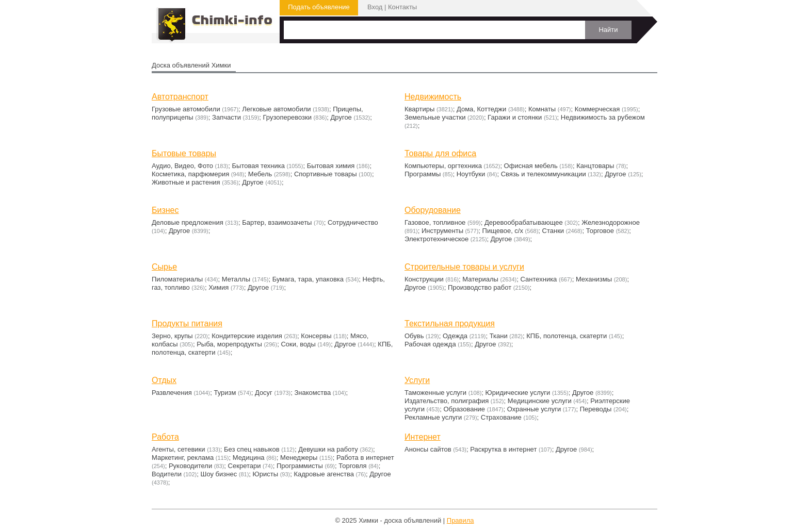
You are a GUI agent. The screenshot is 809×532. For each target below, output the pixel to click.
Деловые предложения (188, 222)
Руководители (190, 466)
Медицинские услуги (540, 401)
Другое (341, 117)
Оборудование (433, 210)
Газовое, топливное (435, 222)
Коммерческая (597, 109)
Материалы (480, 279)
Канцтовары (595, 166)
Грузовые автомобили (186, 109)
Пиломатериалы (177, 279)
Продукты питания (187, 323)
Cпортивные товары (326, 174)
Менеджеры (299, 458)
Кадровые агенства (323, 474)
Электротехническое (436, 239)
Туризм (225, 393)
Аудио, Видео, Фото (182, 166)
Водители (167, 474)
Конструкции (424, 279)
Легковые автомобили (276, 109)
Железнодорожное (611, 222)
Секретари (245, 466)
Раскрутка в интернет (503, 449)
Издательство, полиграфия (447, 401)
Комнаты (542, 109)
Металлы (236, 279)
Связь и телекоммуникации (544, 174)
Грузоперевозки (287, 117)
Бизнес (165, 210)
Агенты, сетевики (179, 449)
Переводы (596, 409)
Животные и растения (186, 182)
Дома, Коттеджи (481, 109)
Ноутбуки (471, 174)
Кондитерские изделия (247, 336)
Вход (375, 7)
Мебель (260, 174)
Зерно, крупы (172, 336)
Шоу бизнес (219, 474)
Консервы (316, 336)
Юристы (265, 474)
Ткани (499, 336)
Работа (165, 437)
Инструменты (442, 231)
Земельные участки (435, 117)
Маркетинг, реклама (183, 458)
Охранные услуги (534, 409)
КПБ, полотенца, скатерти (567, 336)
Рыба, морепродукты (229, 344)
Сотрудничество (353, 222)
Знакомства (313, 393)
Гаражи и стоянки (515, 117)
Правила (460, 520)
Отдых (164, 380)
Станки (553, 231)
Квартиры (419, 109)
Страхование (501, 417)
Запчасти (226, 117)
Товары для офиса (440, 153)
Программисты (300, 466)
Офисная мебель (531, 166)
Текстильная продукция (450, 323)
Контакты (402, 7)
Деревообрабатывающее (524, 222)
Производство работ (480, 287)
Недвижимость (433, 97)
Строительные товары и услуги (464, 267)
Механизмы (594, 279)
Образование (465, 409)
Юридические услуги (518, 393)
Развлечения (172, 393)
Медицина (249, 458)
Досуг (264, 393)
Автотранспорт (180, 97)
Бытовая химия (331, 166)
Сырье (164, 267)
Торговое (600, 231)
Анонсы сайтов (428, 449)
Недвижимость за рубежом (603, 117)
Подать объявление (319, 7)
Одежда (455, 336)
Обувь (414, 336)
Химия (219, 287)
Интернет (423, 437)
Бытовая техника (258, 166)
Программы (423, 174)
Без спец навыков (252, 449)
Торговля (352, 466)
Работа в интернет (365, 458)
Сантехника (539, 279)
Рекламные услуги (433, 417)
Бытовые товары (184, 153)
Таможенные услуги (435, 393)
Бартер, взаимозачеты (277, 222)
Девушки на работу (328, 449)
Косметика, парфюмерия (190, 174)
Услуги (417, 380)
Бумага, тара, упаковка (308, 279)
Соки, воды (298, 344)
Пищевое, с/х (503, 231)
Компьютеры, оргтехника (443, 166)
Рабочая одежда (430, 344)
